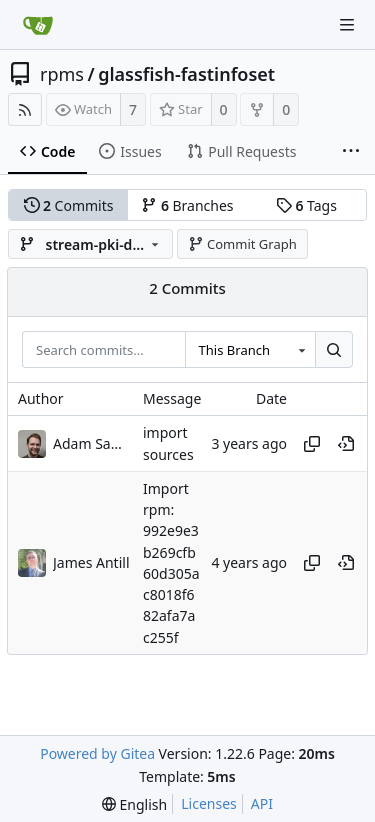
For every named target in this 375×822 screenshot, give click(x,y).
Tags (306, 205)
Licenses (209, 803)
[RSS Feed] (25, 109)
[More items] (351, 152)
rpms (62, 74)
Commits (69, 205)
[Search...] (334, 350)
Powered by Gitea (97, 753)
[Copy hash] (312, 444)
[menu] (134, 804)
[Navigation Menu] (347, 25)
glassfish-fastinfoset (186, 74)
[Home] (38, 25)
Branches (187, 205)
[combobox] (250, 350)
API (262, 803)
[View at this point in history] (346, 444)
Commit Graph (242, 244)
